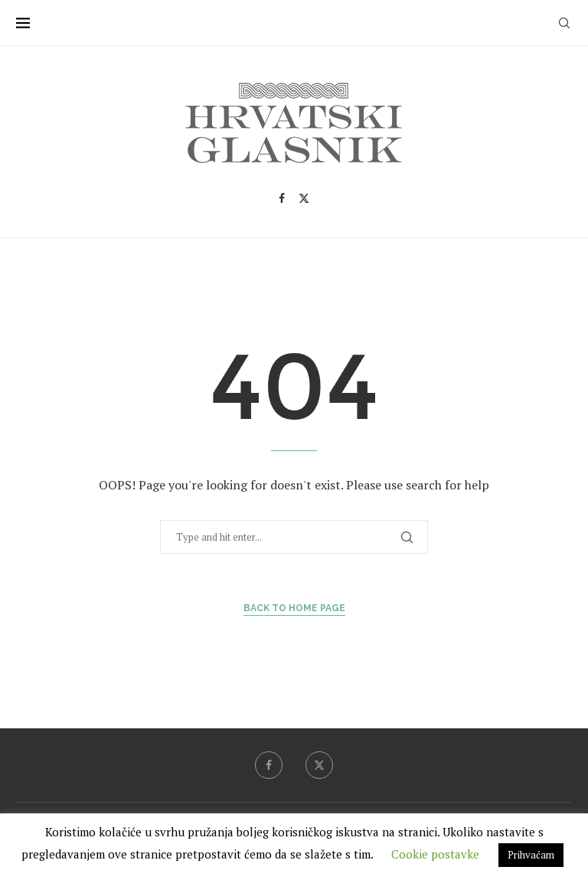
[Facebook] (282, 198)
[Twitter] (304, 198)
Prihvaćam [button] (531, 855)
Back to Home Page (294, 608)
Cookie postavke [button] (435, 854)
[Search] (564, 23)
